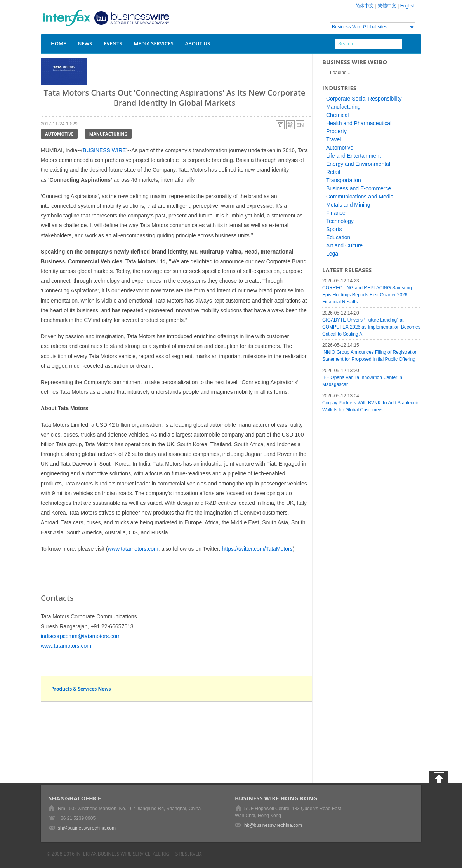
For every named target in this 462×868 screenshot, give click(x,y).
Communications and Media (360, 197)
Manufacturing (108, 134)
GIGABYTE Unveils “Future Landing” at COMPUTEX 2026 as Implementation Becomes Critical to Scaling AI (371, 327)
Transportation (344, 180)
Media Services (153, 43)
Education (338, 237)
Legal (333, 254)
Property (336, 131)
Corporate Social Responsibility (364, 99)
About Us (198, 43)
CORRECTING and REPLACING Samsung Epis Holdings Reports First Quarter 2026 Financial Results (367, 295)
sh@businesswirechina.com (87, 828)
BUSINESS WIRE (104, 150)
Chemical (337, 115)
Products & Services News (81, 689)
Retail (333, 172)
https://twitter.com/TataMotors (257, 549)
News (85, 43)
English (408, 6)
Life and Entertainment (353, 156)
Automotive (59, 134)
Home (58, 43)
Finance (336, 213)
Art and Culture (344, 245)
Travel (333, 139)
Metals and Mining (348, 205)
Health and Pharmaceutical (359, 123)
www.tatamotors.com (133, 549)
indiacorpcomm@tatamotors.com (81, 636)
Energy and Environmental (358, 164)
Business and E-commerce (359, 188)
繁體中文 (387, 6)
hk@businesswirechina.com (273, 825)
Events (113, 43)
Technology (340, 221)
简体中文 (365, 6)
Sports (334, 229)
